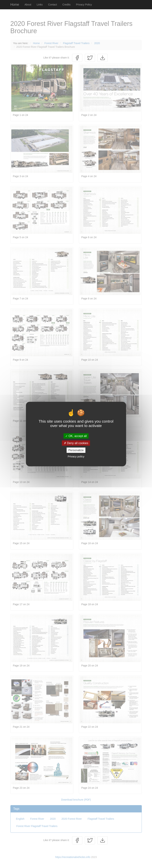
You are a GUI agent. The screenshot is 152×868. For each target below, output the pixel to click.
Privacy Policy (84, 5)
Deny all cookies (76, 443)
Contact (53, 5)
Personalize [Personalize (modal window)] (76, 450)
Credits (66, 5)
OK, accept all (76, 436)
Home (15, 5)
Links (40, 5)
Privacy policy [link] (76, 456)
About (28, 5)
